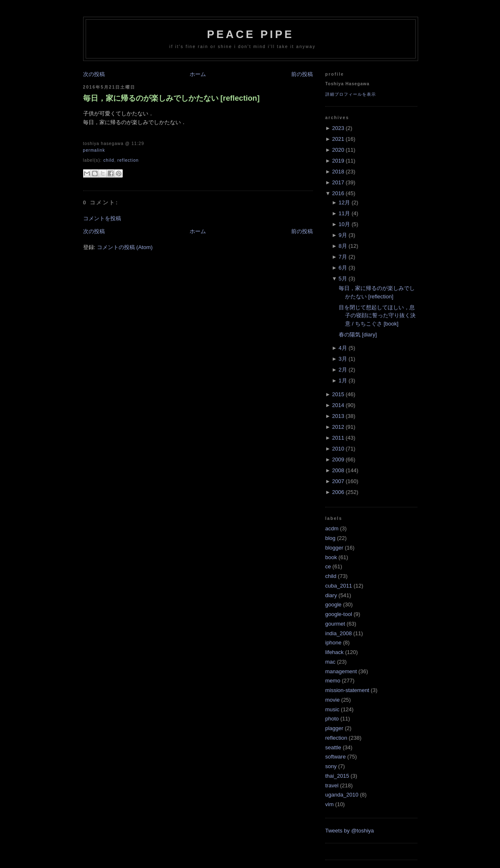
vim (330, 804)
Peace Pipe (250, 34)
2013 (338, 416)
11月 (344, 213)
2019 (338, 161)
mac (331, 662)
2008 (338, 470)
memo (333, 681)
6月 (343, 268)
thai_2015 (337, 776)
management (341, 671)
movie (333, 700)
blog (331, 538)
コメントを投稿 (102, 218)
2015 (338, 394)
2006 (338, 492)
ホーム (198, 74)
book (331, 557)
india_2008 (339, 633)
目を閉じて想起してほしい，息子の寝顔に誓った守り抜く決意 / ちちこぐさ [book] (377, 316)
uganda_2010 (342, 795)
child (109, 160)
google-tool (339, 614)
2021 (338, 139)
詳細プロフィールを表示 (351, 94)
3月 (343, 359)
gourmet (335, 624)
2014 (338, 405)
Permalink (94, 150)
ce (328, 566)
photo (332, 719)
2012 (338, 427)
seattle (333, 747)
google (334, 605)
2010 (338, 449)
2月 (343, 370)
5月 (343, 279)
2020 (338, 150)
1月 (343, 381)
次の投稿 (94, 74)
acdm (332, 528)
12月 (344, 202)
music (332, 709)
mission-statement (347, 690)
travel (332, 785)
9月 (343, 235)
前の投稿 (302, 74)
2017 (338, 182)
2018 (338, 172)
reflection (128, 160)
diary (331, 595)
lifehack (335, 652)
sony (331, 766)
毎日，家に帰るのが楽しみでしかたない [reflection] (171, 98)
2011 (338, 438)
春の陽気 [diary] (358, 335)
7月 (343, 257)
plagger (334, 728)
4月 (343, 348)
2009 (338, 459)
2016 (338, 193)
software (336, 757)
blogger (334, 548)
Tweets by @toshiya (350, 831)
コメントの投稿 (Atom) (125, 247)
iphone (334, 643)
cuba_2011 (339, 586)
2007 (338, 481)
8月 (343, 246)
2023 (338, 128)
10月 (344, 224)
